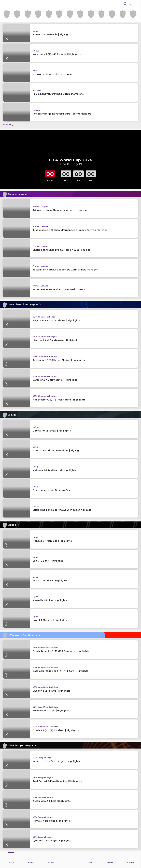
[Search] (125, 4)
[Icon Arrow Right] (137, 14)
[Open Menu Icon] (137, 4)
